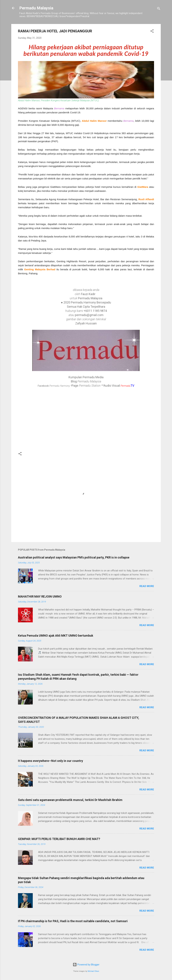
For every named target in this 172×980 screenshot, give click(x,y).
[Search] (159, 9)
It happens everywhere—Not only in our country (50, 761)
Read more (147, 586)
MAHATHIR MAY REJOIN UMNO (40, 596)
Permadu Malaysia (36, 8)
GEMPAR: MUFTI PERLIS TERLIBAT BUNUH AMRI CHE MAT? (59, 839)
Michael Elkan (93, 971)
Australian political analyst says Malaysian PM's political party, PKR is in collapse (74, 557)
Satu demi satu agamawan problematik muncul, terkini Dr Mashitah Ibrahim (70, 800)
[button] (152, 32)
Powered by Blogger (86, 965)
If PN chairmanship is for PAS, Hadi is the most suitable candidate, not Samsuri (73, 921)
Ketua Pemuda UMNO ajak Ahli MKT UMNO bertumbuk (56, 636)
